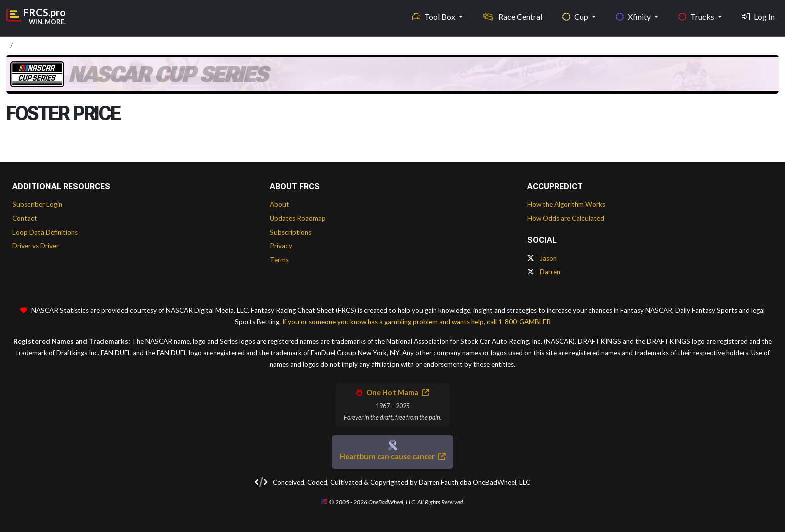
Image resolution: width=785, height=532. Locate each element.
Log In (758, 15)
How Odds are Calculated (566, 218)
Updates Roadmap (298, 218)
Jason (542, 258)
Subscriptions (291, 232)
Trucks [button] (697, 15)
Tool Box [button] (434, 15)
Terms (279, 260)
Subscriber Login (37, 204)
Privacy (281, 246)
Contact (25, 218)
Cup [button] (576, 15)
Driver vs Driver (35, 246)
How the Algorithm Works (566, 204)
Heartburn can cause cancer (392, 457)
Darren (544, 272)
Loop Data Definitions (45, 232)
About (280, 204)
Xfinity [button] (634, 15)
